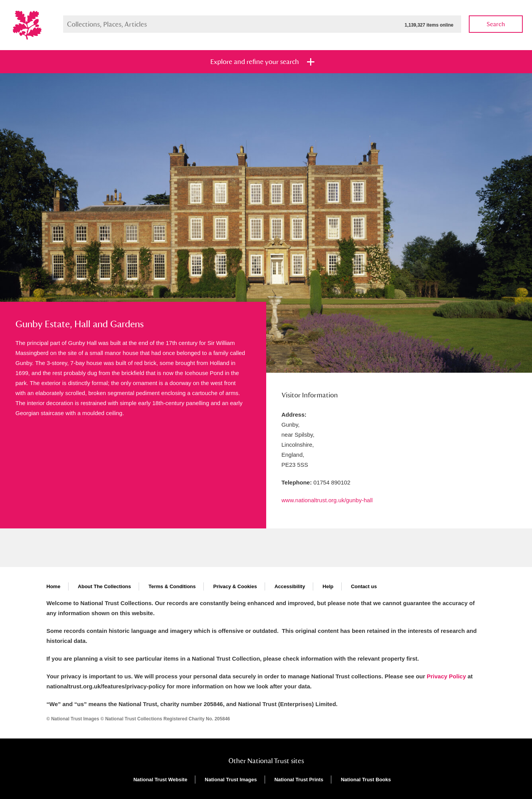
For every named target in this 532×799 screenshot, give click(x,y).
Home (54, 586)
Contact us (364, 586)
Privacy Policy (446, 676)
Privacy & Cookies (235, 586)
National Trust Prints (299, 780)
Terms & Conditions (172, 586)
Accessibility (290, 586)
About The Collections (104, 586)
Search (496, 24)
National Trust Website (160, 780)
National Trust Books (366, 780)
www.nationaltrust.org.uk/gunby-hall (327, 500)
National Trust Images (231, 780)
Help (328, 586)
